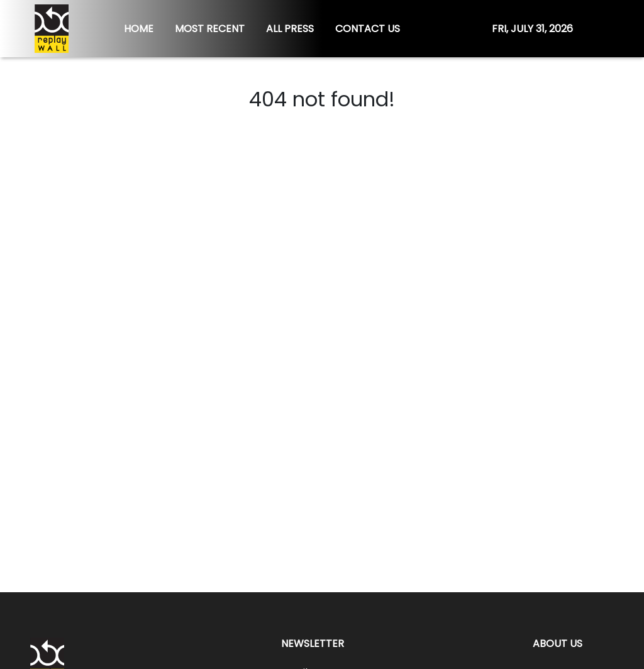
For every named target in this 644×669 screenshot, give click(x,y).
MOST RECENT (210, 29)
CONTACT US (368, 29)
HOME (139, 29)
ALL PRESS (290, 29)
